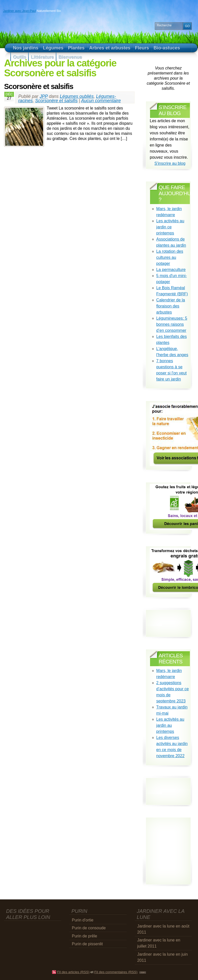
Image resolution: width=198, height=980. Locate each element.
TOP (143, 973)
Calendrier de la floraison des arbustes (171, 306)
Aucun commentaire (101, 101)
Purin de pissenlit (87, 944)
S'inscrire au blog (170, 163)
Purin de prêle (85, 936)
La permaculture (171, 270)
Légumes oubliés (77, 96)
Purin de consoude (89, 928)
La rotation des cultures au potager (170, 257)
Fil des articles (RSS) (73, 972)
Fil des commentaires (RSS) (116, 972)
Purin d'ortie (83, 920)
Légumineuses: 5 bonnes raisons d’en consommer (172, 324)
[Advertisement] (34, 929)
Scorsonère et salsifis (39, 86)
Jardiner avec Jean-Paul (19, 11)
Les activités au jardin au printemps (170, 725)
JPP (44, 96)
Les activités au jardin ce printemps (170, 227)
